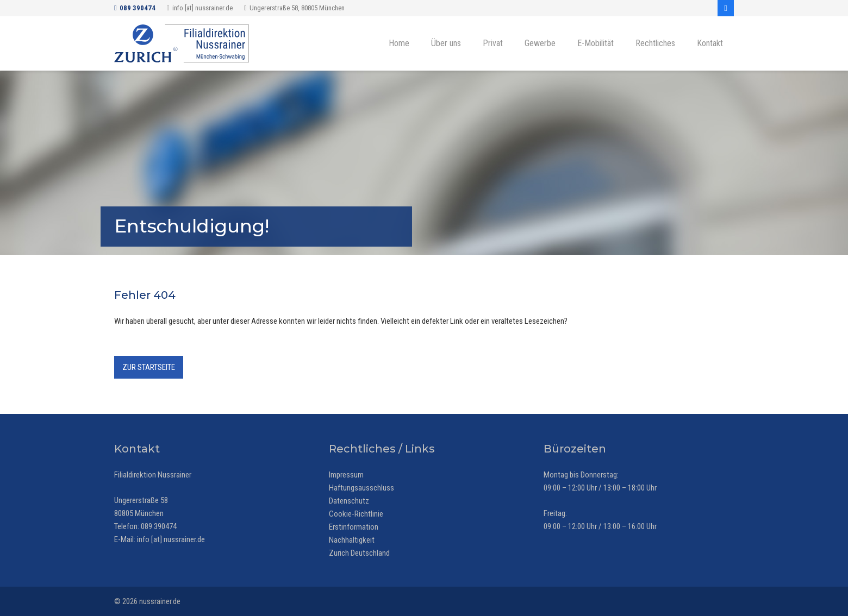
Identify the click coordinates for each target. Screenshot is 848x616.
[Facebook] (726, 8)
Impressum (346, 475)
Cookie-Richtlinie (356, 514)
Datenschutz (349, 501)
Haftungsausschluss (361, 488)
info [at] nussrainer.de (171, 539)
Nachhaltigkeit (352, 540)
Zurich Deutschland (359, 553)
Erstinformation (354, 527)
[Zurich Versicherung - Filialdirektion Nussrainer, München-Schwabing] (182, 43)
